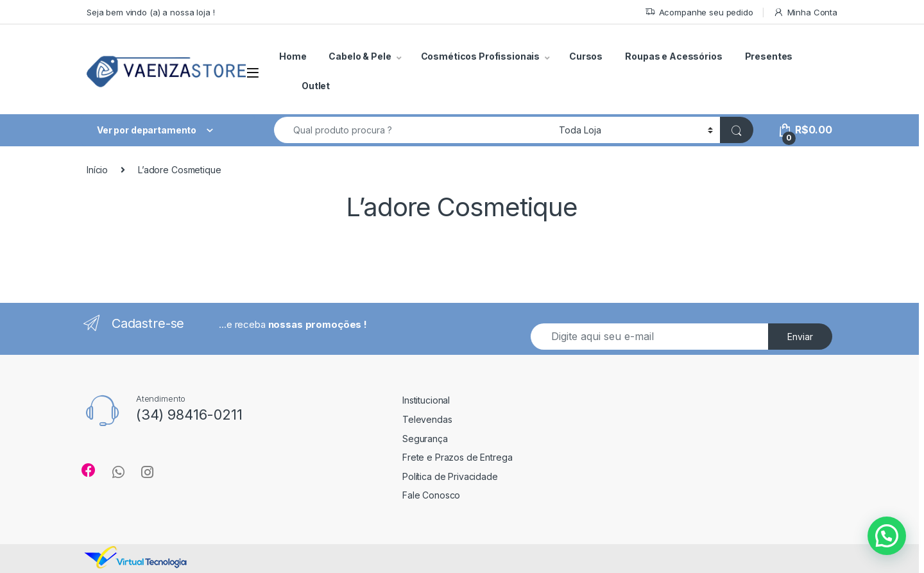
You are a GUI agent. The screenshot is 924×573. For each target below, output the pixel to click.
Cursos (586, 56)
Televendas (427, 419)
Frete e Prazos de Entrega (458, 457)
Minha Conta (805, 13)
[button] (887, 536)
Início (97, 170)
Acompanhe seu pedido (699, 13)
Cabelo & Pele (360, 56)
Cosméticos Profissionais (481, 56)
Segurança (425, 439)
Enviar (800, 337)
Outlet (316, 86)
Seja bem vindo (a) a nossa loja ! (150, 12)
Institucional (426, 400)
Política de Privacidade (450, 476)
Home (293, 56)
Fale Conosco (431, 495)
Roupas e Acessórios (673, 56)
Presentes (769, 56)
